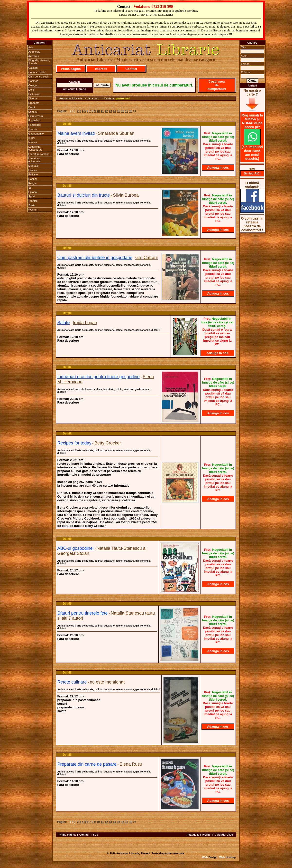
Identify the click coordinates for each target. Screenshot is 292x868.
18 (131, 111)
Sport (32, 196)
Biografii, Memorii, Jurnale (39, 62)
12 (106, 111)
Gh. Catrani (146, 258)
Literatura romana (39, 154)
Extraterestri (36, 116)
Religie (33, 183)
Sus (95, 835)
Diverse (33, 98)
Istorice (33, 142)
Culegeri (33, 85)
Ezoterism (34, 120)
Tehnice (33, 201)
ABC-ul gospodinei (76, 548)
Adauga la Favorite (198, 835)
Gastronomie (36, 134)
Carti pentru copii (39, 77)
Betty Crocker (108, 443)
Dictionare (35, 94)
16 (123, 111)
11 (102, 111)
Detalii (67, 124)
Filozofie (33, 129)
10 (98, 111)
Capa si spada (37, 72)
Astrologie (34, 52)
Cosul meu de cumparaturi (217, 85)
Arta (31, 47)
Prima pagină (71, 69)
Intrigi (32, 138)
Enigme (33, 112)
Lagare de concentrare (36, 148)
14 (114, 111)
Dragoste (34, 103)
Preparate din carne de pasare (87, 764)
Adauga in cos (218, 168)
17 (127, 111)
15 (118, 111)
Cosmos (33, 81)
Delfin (32, 90)
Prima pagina (67, 835)
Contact (131, 69)
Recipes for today (74, 443)
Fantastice (35, 125)
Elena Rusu (131, 764)
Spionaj (33, 192)
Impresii (101, 69)
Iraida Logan (85, 323)
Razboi (33, 179)
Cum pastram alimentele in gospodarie (95, 258)
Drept (32, 107)
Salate (64, 323)
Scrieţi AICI (252, 173)
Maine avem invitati (76, 133)
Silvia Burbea (126, 195)
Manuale (34, 166)
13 (110, 111)
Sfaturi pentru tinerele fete (83, 613)
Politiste (33, 174)
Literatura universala (35, 160)
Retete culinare (72, 682)
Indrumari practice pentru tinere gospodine (99, 377)
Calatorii (33, 68)
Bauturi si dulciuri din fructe (84, 195)
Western (33, 210)
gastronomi (123, 98)
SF (30, 188)
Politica (33, 170)
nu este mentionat (107, 682)
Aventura (34, 56)
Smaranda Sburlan (116, 133)
